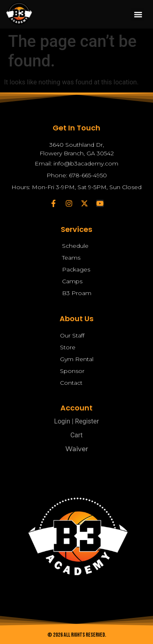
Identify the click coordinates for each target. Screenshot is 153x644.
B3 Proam (77, 293)
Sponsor (72, 371)
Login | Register (77, 421)
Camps (72, 281)
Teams (71, 258)
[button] (138, 14)
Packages (76, 269)
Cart (76, 435)
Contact (71, 383)
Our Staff (72, 335)
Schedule (75, 246)
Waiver (77, 449)
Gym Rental (77, 359)
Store (68, 347)
